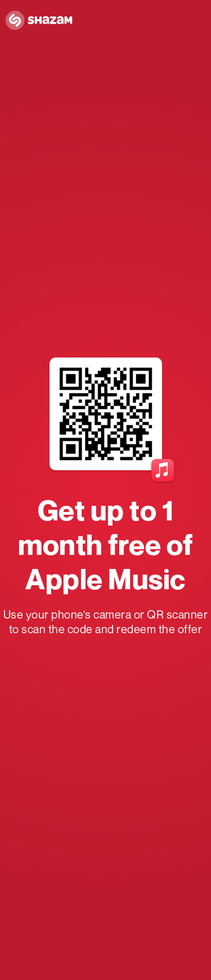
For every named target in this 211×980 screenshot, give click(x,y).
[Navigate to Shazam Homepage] (42, 21)
